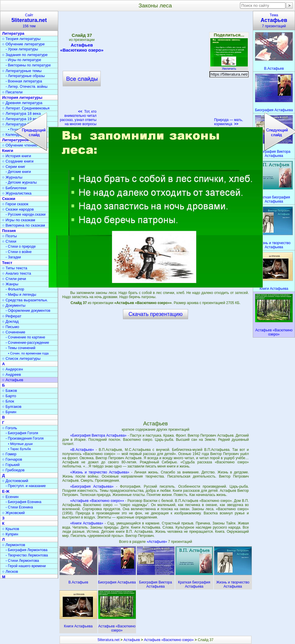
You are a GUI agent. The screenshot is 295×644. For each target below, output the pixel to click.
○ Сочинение (14, 332)
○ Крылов (11, 529)
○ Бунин (9, 412)
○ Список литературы (21, 358)
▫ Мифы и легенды (21, 295)
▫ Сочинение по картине (25, 337)
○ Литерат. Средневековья (26, 108)
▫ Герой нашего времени (26, 566)
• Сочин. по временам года (28, 353)
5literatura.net (109, 640)
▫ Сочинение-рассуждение (27, 343)
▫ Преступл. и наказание (26, 486)
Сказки (9, 199)
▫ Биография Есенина (23, 502)
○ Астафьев (13, 380)
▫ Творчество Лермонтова (27, 555)
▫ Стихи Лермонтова (22, 561)
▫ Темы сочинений (20, 348)
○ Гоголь (10, 428)
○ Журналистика (17, 193)
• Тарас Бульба (19, 449)
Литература (13, 33)
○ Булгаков (12, 407)
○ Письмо (11, 327)
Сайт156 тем (29, 21)
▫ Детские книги (18, 172)
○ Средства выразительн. (25, 300)
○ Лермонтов (14, 545)
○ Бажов (10, 391)
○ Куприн (10, 534)
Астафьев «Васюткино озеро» (169, 640)
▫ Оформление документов (28, 311)
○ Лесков (10, 571)
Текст (7, 263)
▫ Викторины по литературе (28, 65)
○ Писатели (12, 92)
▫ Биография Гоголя (22, 433)
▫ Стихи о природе (21, 247)
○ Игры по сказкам (19, 220)
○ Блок (8, 401)
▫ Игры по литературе (23, 60)
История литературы (22, 97)
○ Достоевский (15, 481)
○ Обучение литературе (23, 44)
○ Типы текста (15, 268)
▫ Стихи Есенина (19, 507)
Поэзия (9, 231)
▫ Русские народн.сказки (26, 214)
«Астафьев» (157, 542)
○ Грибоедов (13, 470)
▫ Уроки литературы (22, 49)
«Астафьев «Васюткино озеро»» (97, 501)
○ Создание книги (18, 161)
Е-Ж (6, 491)
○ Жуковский (13, 513)
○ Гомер (9, 454)
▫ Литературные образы (25, 76)
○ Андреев (12, 375)
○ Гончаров (12, 459)
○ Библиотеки (14, 188)
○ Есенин (10, 497)
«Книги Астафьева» (87, 523)
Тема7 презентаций (274, 21)
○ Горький (11, 465)
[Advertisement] (155, 370)
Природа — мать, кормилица (229, 122)
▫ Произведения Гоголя (25, 438)
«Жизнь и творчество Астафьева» (100, 472)
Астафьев (132, 640)
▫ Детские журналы (21, 182)
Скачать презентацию (156, 314)
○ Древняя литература (22, 103)
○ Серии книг (14, 167)
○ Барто (9, 396)
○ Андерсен (12, 369)
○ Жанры (10, 284)
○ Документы (14, 305)
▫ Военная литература (24, 81)
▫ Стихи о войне (19, 252)
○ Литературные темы (22, 71)
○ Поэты (10, 236)
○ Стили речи (14, 279)
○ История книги (17, 156)
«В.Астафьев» (82, 450)
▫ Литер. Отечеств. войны (27, 87)
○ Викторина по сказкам (23, 225)
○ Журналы (12, 177)
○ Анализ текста (16, 273)
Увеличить (229, 67)
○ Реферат (12, 316)
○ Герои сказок (15, 204)
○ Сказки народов (18, 209)
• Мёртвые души (20, 444)
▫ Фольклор (15, 289)
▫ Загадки (13, 257)
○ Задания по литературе (25, 55)
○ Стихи (9, 241)
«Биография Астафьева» (92, 486)
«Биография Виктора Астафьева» (98, 435)
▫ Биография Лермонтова (27, 550)
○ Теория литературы (21, 39)
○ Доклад (10, 321)
